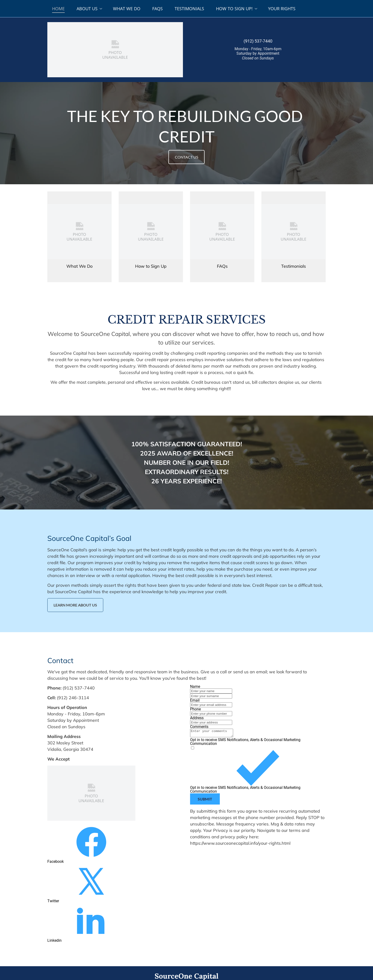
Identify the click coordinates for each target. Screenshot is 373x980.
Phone (195, 709)
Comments (199, 727)
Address (197, 718)
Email (195, 700)
